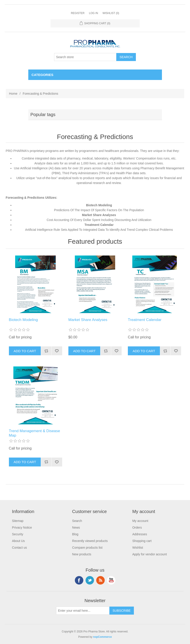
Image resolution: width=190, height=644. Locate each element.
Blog (75, 534)
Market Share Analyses (88, 320)
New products (82, 554)
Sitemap (18, 521)
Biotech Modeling (23, 320)
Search (77, 521)
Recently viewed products (90, 541)
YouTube (111, 580)
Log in (93, 13)
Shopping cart (142, 541)
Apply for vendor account (150, 554)
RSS (100, 580)
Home (13, 94)
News (76, 527)
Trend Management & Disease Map (35, 433)
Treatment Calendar (145, 320)
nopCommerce (102, 637)
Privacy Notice (22, 527)
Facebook (79, 580)
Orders (137, 527)
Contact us (19, 548)
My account (140, 521)
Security (18, 534)
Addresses (140, 534)
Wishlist (138, 548)
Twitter (90, 580)
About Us (18, 541)
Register (78, 13)
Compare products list (87, 548)
